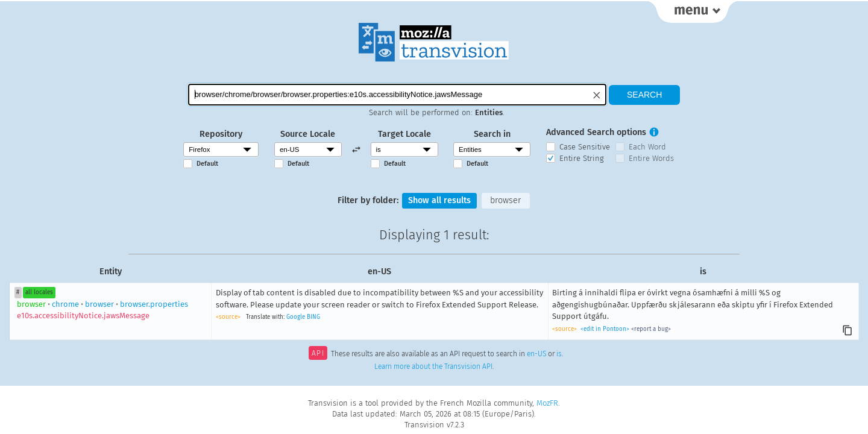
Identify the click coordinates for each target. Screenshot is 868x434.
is (559, 354)
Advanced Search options (596, 132)
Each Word (647, 147)
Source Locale (308, 134)
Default (207, 164)
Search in (492, 134)
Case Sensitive (585, 147)
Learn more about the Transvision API (433, 366)
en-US (536, 354)
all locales (39, 292)
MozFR (547, 403)
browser (505, 200)
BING (313, 317)
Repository (221, 134)
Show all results (439, 200)
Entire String (582, 158)
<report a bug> (651, 329)
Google (296, 317)
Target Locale (404, 134)
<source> (228, 317)
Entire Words (651, 158)
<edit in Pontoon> (605, 329)
